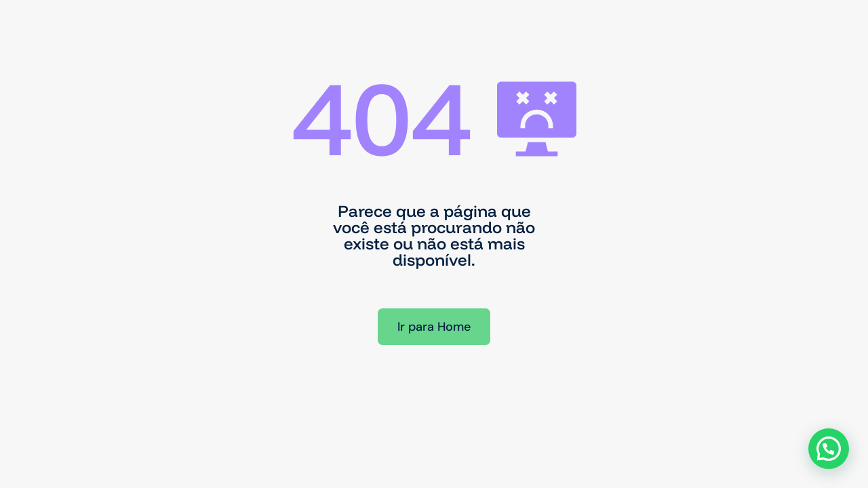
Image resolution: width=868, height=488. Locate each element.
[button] (829, 449)
